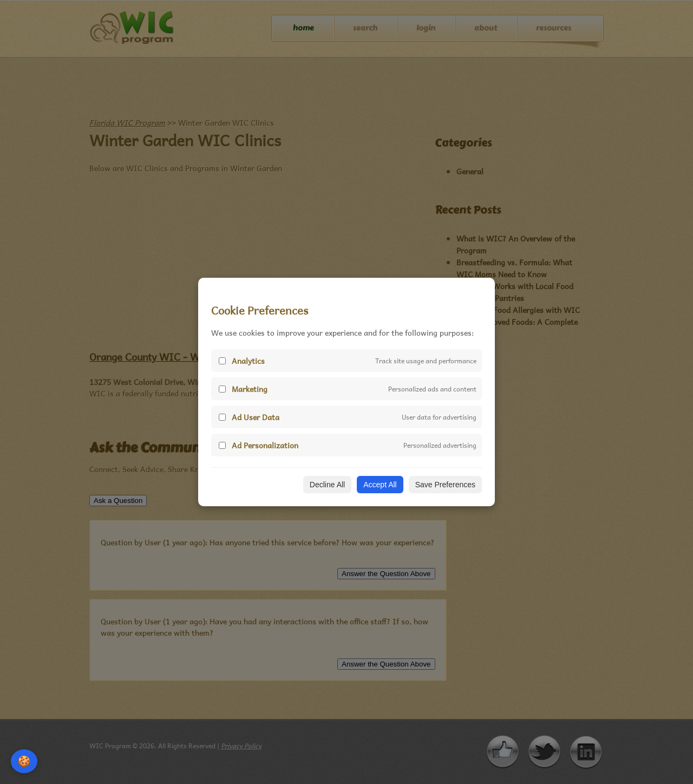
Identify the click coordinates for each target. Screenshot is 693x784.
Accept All (380, 485)
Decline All (327, 485)
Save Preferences (445, 485)
